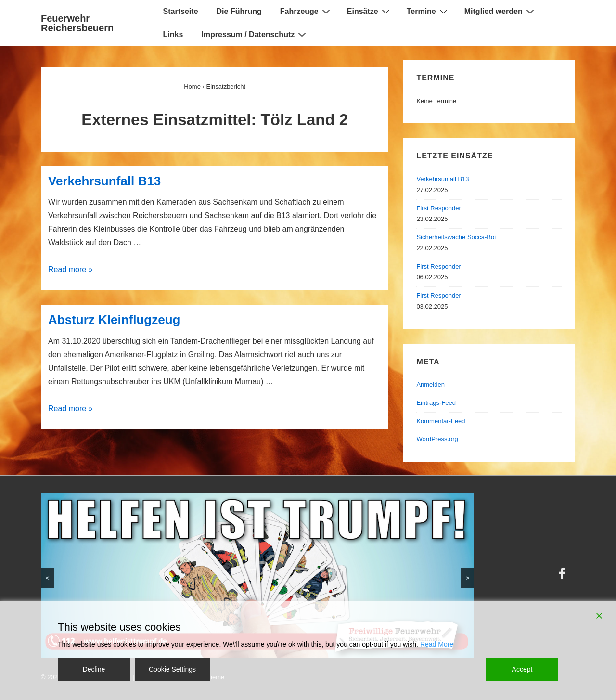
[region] (257, 575)
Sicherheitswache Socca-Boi (456, 237)
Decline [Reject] (94, 669)
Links (173, 34)
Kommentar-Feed (441, 421)
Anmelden (430, 384)
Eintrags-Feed (436, 403)
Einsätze (370, 11)
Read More (437, 644)
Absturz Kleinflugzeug (114, 320)
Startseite (181, 11)
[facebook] (563, 577)
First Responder (438, 208)
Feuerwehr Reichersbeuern (77, 23)
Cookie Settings (172, 669)
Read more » (71, 269)
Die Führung (239, 11)
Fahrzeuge (306, 11)
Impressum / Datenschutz (255, 34)
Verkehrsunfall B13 (104, 181)
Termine (428, 11)
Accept (522, 669)
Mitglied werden (500, 11)
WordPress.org (437, 439)
